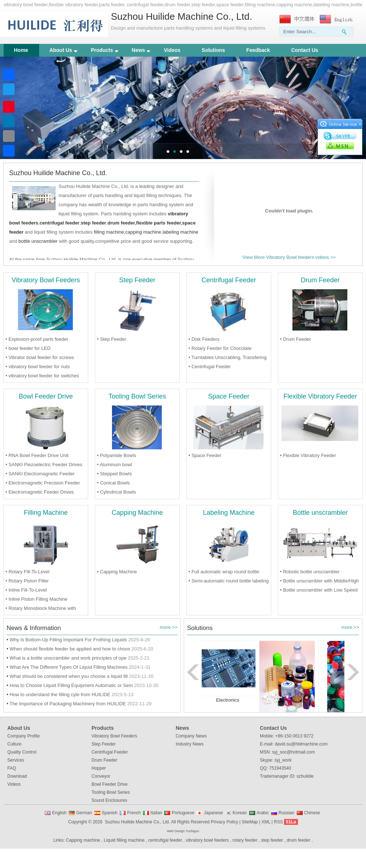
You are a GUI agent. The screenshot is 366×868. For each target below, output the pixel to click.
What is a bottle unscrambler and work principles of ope (68, 658)
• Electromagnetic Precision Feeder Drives (43, 484)
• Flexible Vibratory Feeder (308, 455)
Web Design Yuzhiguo (183, 831)
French (134, 813)
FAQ (12, 768)
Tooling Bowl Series (137, 396)
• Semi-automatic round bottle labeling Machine (229, 582)
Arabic (263, 813)
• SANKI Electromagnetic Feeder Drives (40, 475)
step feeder (272, 840)
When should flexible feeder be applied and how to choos (70, 649)
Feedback (258, 50)
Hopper (99, 768)
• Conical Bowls (113, 483)
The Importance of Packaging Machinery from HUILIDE (68, 704)
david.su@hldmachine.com (301, 744)
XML (266, 822)
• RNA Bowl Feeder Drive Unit (37, 455)
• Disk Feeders (204, 339)
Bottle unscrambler (320, 513)
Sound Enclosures (109, 800)
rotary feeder (245, 840)
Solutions (213, 50)
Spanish (110, 813)
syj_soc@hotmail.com (293, 752)
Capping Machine (137, 513)
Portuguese (183, 813)
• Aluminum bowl (115, 465)
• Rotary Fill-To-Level (27, 572)
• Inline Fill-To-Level (26, 590)
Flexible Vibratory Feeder (320, 396)
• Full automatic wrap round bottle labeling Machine (224, 573)
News (141, 50)
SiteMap (250, 822)
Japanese (213, 813)
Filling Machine (46, 513)
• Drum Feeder (296, 339)
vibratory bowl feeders (207, 840)
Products (105, 50)
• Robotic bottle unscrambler (310, 572)
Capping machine (83, 840)
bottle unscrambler (38, 241)
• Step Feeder (112, 339)
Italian (156, 813)
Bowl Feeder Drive (46, 396)
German (84, 813)
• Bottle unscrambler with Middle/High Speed (320, 582)
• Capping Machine (117, 572)
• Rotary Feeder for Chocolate (220, 348)
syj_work (283, 760)
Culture (14, 744)
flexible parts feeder (158, 223)
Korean (240, 813)
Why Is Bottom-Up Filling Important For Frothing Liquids (68, 640)
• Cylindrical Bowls (116, 492)
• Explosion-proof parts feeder (37, 339)
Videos (172, 50)
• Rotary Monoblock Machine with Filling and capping (41, 609)
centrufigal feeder (165, 840)
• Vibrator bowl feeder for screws (40, 357)
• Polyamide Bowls (117, 455)
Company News (191, 736)
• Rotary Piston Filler (27, 581)
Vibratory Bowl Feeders (46, 280)
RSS (278, 822)
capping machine (143, 232)
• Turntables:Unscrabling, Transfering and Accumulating (227, 358)
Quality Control (22, 752)
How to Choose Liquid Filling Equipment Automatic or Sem (71, 685)
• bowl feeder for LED (28, 348)
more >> (169, 627)
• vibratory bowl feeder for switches (42, 376)
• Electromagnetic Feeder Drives (40, 492)
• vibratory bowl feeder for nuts (38, 367)
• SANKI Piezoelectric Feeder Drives (44, 465)
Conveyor (101, 776)
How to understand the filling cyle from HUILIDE (60, 695)
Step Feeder (137, 280)
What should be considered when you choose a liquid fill (69, 676)
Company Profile (24, 736)
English (59, 813)
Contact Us (305, 50)
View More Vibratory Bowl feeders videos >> (289, 257)
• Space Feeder (205, 455)
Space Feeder (229, 396)
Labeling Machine (229, 513)
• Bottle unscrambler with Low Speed (319, 590)
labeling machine (180, 232)
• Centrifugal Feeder (210, 367)
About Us (64, 50)
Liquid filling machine (124, 840)
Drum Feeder (320, 280)
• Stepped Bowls (114, 474)
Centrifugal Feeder (229, 280)
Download (17, 776)
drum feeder (121, 223)
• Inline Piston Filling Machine (36, 599)
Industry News (190, 744)
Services (16, 760)
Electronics (228, 700)
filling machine (109, 232)
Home (21, 50)
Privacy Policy (225, 822)
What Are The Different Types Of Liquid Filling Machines (68, 667)
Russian (286, 813)
